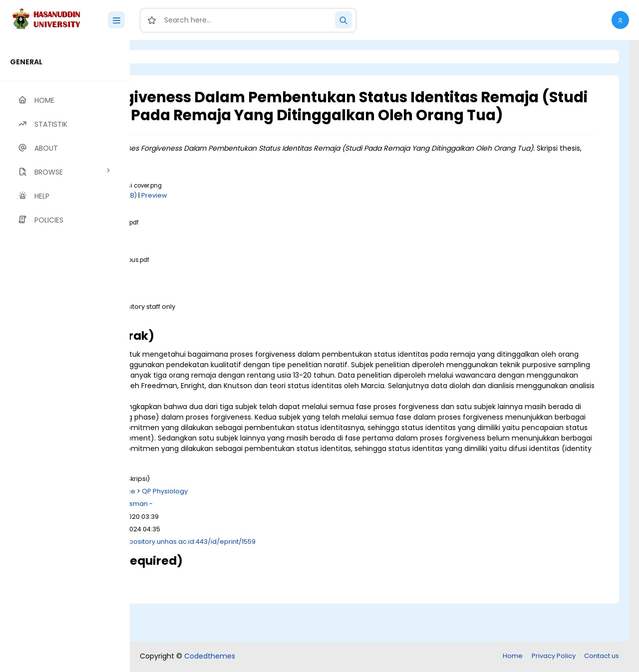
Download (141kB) (234, 213)
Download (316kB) (221, 287)
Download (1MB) (218, 250)
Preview (279, 213)
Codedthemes (210, 657)
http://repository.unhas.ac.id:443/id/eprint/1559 (304, 580)
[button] (620, 20)
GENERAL (26, 62)
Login (172, 57)
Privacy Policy (554, 657)
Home (513, 657)
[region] (65, 356)
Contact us (602, 657)
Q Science (243, 530)
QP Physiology (290, 530)
